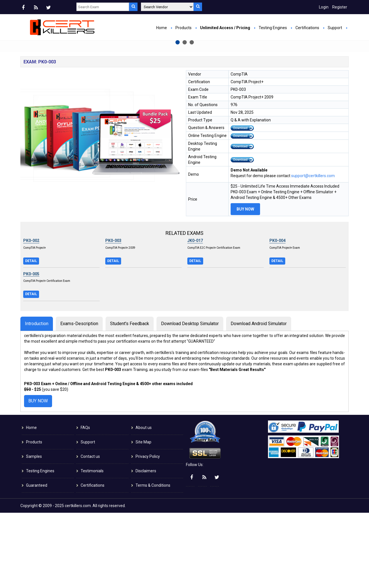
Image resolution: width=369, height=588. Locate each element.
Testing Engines (273, 28)
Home (162, 28)
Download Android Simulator (259, 399)
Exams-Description (79, 399)
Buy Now (127, 105)
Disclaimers (146, 546)
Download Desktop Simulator (190, 399)
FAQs (85, 503)
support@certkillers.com (313, 251)
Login (324, 7)
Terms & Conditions (153, 561)
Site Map (143, 517)
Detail (31, 336)
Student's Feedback (130, 399)
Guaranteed (37, 561)
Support (335, 28)
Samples (34, 532)
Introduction (37, 399)
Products (184, 28)
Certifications (307, 28)
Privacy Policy (148, 532)
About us (144, 503)
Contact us (90, 532)
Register (340, 7)
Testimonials (92, 546)
